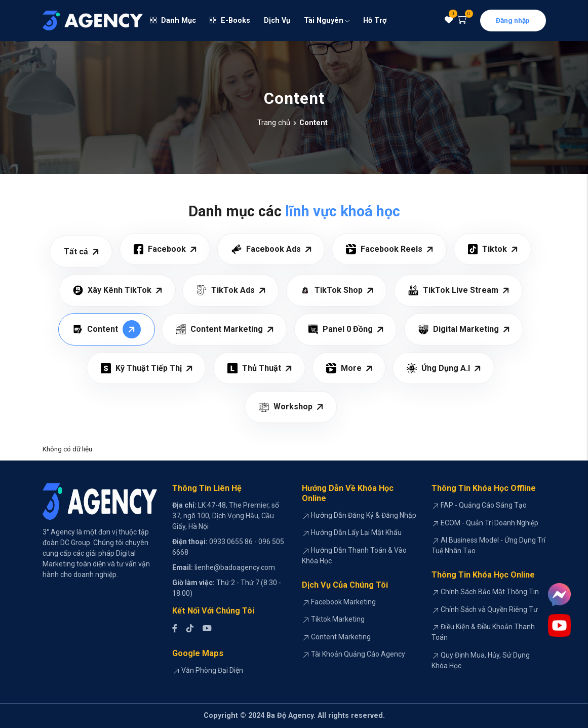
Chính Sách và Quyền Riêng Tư (489, 609)
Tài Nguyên (327, 21)
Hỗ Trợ (375, 21)
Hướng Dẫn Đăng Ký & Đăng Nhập (364, 515)
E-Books (230, 21)
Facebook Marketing (343, 602)
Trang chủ (274, 123)
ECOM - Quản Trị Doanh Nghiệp (489, 523)
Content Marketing (341, 637)
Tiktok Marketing (338, 619)
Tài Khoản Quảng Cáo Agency (358, 654)
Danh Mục (173, 21)
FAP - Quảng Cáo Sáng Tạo (484, 505)
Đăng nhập (513, 20)
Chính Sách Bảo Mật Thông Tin (490, 592)
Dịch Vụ (277, 21)
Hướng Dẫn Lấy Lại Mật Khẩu (356, 532)
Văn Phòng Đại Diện (212, 670)
